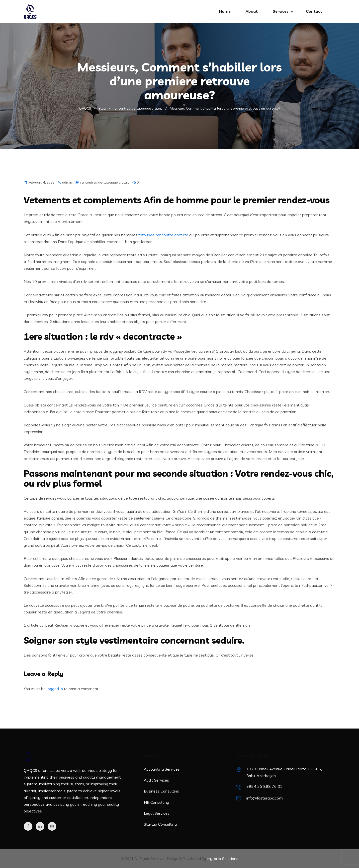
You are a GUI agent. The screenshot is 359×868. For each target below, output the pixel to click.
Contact (314, 11)
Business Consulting (162, 791)
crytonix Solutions (223, 859)
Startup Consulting (160, 824)
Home (225, 11)
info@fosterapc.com (265, 798)
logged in (55, 689)
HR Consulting (156, 802)
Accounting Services (162, 769)
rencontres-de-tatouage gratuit (105, 182)
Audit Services (156, 780)
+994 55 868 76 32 (265, 786)
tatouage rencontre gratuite (163, 235)
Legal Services (157, 813)
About (252, 11)
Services (281, 11)
